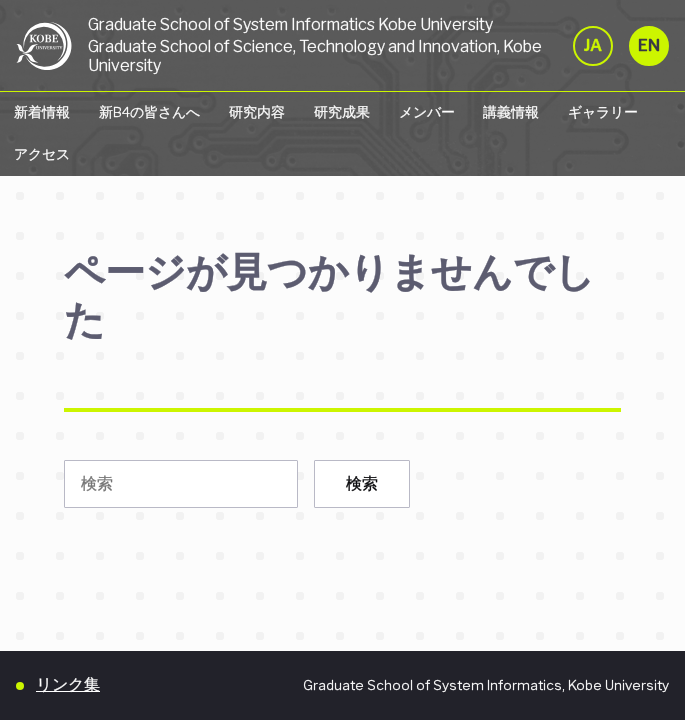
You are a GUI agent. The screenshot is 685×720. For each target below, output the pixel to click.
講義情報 (511, 112)
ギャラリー (603, 112)
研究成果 (342, 112)
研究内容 (257, 112)
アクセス (42, 154)
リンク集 (68, 684)
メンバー (427, 112)
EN (649, 45)
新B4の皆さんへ (149, 112)
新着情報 (42, 112)
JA (593, 45)
